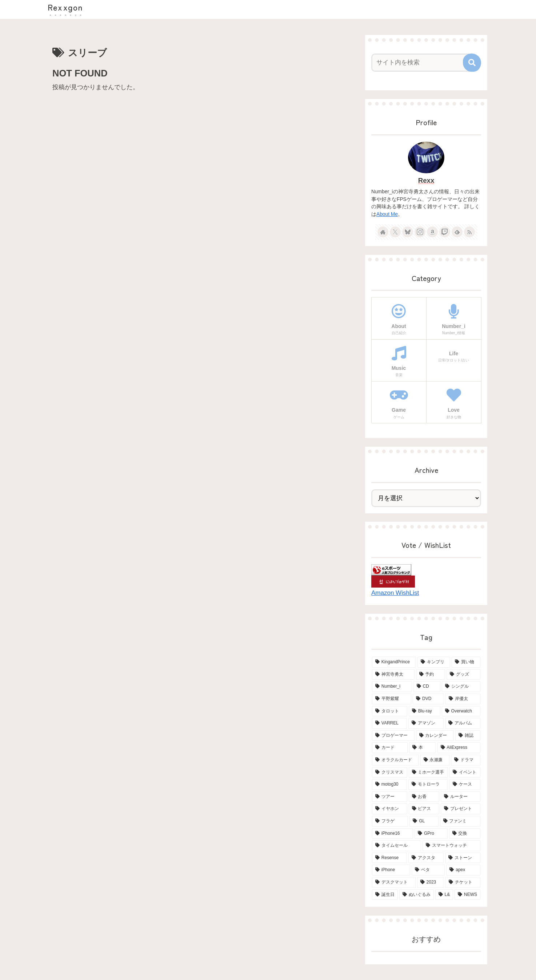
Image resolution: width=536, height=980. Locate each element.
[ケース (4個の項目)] (465, 785)
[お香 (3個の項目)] (424, 797)
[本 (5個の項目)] (423, 748)
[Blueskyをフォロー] (408, 232)
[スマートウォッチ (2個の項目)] (451, 846)
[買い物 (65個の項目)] (466, 662)
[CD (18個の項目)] (427, 687)
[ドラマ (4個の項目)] (466, 760)
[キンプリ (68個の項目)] (434, 662)
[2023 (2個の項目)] (431, 882)
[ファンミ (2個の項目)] (460, 821)
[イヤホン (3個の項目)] (390, 809)
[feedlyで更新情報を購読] (457, 232)
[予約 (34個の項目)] (431, 675)
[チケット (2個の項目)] (463, 882)
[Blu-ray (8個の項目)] (425, 711)
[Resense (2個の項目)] (389, 858)
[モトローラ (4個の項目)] (428, 785)
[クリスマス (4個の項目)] (390, 772)
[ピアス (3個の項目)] (424, 809)
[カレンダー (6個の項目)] (435, 736)
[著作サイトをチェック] (383, 232)
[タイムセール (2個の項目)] (397, 846)
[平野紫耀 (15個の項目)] (392, 699)
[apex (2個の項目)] (463, 870)
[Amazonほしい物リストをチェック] (432, 232)
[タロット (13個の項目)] (390, 711)
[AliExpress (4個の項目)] (459, 748)
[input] (422, 63)
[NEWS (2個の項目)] (467, 895)
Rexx (426, 180)
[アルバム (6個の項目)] (463, 723)
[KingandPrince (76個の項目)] (394, 662)
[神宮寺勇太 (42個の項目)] (393, 675)
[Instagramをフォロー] (420, 232)
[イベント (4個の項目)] (465, 772)
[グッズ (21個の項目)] (463, 675)
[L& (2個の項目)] (444, 895)
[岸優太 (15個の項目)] (463, 699)
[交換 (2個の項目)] (465, 834)
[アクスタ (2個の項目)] (426, 858)
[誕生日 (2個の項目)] (385, 895)
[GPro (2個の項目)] (431, 834)
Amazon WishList (395, 593)
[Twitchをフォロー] (445, 232)
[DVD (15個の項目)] (428, 699)
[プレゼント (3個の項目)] (461, 809)
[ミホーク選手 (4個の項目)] (429, 772)
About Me (387, 214)
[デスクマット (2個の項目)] (394, 882)
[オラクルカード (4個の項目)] (395, 760)
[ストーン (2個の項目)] (463, 858)
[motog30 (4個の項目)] (389, 785)
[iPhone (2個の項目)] (391, 870)
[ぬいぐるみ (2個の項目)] (417, 895)
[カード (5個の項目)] (390, 748)
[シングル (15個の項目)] (461, 687)
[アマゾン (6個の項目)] (426, 723)
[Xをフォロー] (395, 232)
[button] (472, 63)
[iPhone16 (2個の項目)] (393, 834)
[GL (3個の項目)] (424, 821)
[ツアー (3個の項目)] (390, 797)
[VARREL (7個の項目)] (389, 723)
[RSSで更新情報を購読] (469, 232)
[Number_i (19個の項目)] (392, 687)
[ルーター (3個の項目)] (461, 797)
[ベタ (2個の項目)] (428, 870)
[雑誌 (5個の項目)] (468, 736)
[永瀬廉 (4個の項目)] (435, 760)
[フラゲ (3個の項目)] (390, 821)
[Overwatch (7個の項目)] (461, 711)
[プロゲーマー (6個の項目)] (393, 736)
